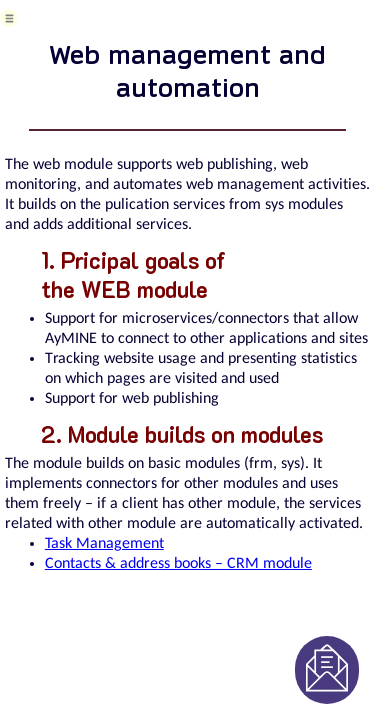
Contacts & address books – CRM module (178, 564)
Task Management (104, 544)
